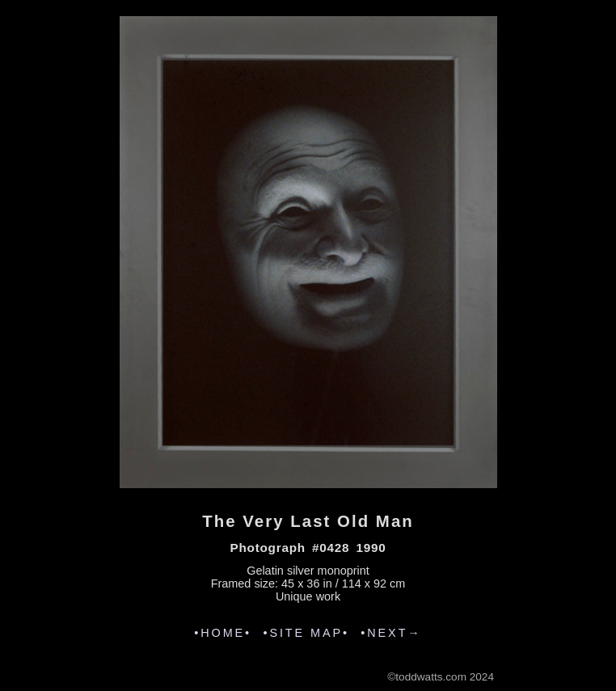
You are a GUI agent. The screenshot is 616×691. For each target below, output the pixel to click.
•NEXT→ (391, 633)
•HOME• (223, 633)
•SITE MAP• (306, 633)
